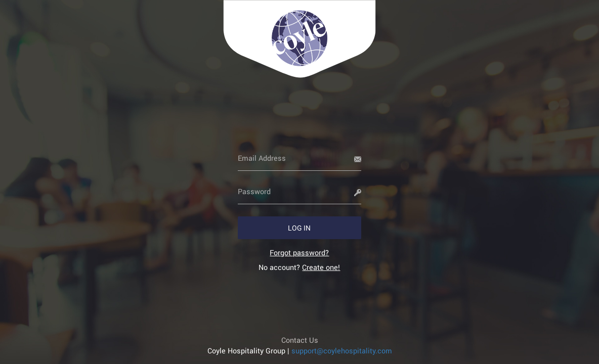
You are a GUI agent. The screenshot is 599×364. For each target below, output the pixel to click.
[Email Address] (300, 158)
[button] (300, 228)
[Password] (300, 192)
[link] (299, 253)
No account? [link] (299, 267)
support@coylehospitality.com (342, 351)
